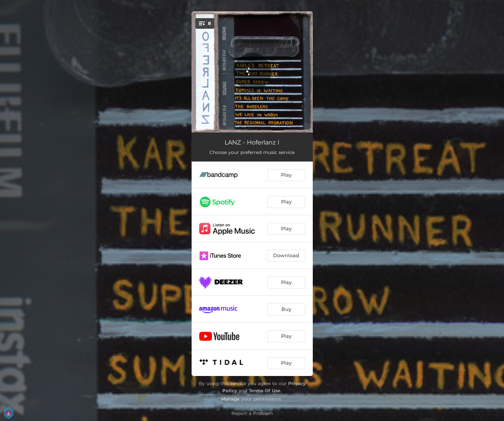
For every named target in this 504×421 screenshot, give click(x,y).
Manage (230, 399)
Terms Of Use (265, 391)
